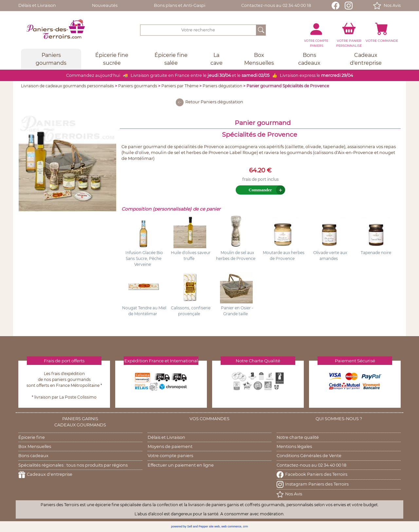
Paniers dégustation (222, 86)
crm (245, 526)
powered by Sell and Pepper (190, 526)
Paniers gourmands (138, 86)
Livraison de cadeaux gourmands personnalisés (67, 86)
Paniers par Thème (180, 86)
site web (214, 526)
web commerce (231, 526)
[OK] (261, 30)
